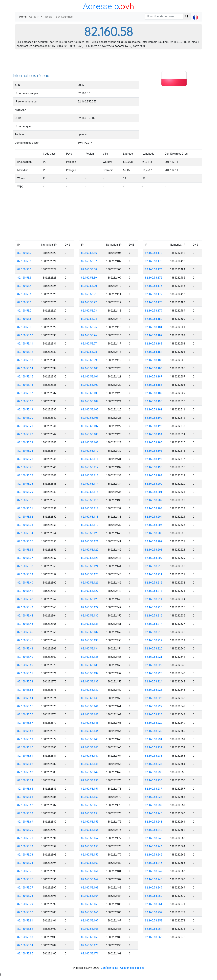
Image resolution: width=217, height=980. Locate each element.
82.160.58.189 (154, 393)
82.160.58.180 (154, 319)
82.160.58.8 (24, 319)
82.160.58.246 (154, 863)
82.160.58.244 (154, 846)
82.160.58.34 (25, 533)
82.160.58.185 (154, 360)
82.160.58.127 (90, 591)
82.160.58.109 (90, 442)
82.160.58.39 (25, 574)
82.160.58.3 (24, 278)
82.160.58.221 (154, 657)
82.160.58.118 (90, 517)
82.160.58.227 (154, 706)
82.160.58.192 (154, 418)
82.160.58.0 (24, 253)
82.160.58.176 (154, 286)
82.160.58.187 (154, 377)
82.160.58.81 (25, 921)
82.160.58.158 (90, 846)
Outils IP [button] (35, 17)
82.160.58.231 (154, 739)
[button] (196, 15)
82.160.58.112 (90, 467)
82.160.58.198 (154, 467)
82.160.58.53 (25, 690)
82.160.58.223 (154, 673)
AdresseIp (101, 6)
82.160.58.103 (90, 393)
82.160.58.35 (25, 541)
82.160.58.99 (89, 360)
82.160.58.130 (90, 616)
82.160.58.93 (89, 311)
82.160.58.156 (90, 830)
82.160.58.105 (90, 410)
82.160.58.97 (89, 344)
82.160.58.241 (154, 822)
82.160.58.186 (154, 368)
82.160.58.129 (90, 607)
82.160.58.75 (25, 871)
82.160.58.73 (25, 855)
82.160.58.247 (154, 871)
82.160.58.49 (25, 657)
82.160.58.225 (154, 690)
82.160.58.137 (90, 673)
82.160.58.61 (25, 756)
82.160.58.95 (89, 327)
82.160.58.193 (154, 426)
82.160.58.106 (90, 418)
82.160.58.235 (154, 772)
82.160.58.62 (25, 764)
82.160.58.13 (25, 360)
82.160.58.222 (154, 665)
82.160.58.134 (90, 649)
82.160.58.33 (25, 525)
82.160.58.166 (90, 912)
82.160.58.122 (90, 550)
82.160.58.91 (89, 294)
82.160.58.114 (90, 484)
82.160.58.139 (90, 690)
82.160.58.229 (154, 723)
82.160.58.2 (24, 269)
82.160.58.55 (25, 706)
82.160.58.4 (24, 286)
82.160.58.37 (25, 558)
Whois (48, 17)
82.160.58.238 (154, 797)
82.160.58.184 (154, 352)
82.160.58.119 (90, 525)
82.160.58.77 (25, 888)
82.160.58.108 (90, 434)
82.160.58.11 (25, 344)
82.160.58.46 (25, 632)
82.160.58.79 (25, 904)
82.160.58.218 (154, 632)
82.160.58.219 (154, 640)
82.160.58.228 (154, 714)
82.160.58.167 (90, 921)
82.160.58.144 (90, 731)
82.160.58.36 (25, 550)
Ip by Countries (64, 17)
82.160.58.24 (25, 451)
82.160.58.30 (25, 500)
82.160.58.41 (25, 591)
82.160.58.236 (154, 780)
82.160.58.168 (90, 929)
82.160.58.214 (154, 599)
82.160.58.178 (154, 302)
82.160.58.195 (154, 442)
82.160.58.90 (89, 286)
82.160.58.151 (90, 789)
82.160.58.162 (90, 879)
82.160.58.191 (154, 410)
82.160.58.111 (90, 459)
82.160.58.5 (24, 294)
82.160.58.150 (90, 780)
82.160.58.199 (154, 475)
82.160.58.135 (90, 657)
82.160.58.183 (154, 344)
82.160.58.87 (89, 261)
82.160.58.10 (25, 335)
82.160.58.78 (25, 896)
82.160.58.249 (154, 888)
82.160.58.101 (90, 377)
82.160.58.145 (90, 739)
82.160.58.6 (24, 302)
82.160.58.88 (89, 269)
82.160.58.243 (154, 838)
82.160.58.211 (154, 574)
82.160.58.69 (25, 822)
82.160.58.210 (154, 566)
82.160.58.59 (25, 739)
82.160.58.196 (154, 451)
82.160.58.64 (25, 780)
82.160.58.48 (25, 649)
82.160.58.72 (25, 846)
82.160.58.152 (90, 797)
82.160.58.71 (25, 838)
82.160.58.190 (154, 401)
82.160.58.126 (90, 583)
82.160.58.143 (90, 723)
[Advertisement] (108, 62)
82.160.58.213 (154, 591)
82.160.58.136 (90, 665)
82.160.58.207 (154, 541)
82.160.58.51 (25, 673)
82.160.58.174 (154, 269)
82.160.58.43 (25, 607)
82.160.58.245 (154, 855)
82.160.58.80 (25, 912)
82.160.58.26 (25, 467)
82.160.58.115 (90, 492)
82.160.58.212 (154, 583)
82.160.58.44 (25, 616)
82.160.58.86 (89, 253)
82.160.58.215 (154, 607)
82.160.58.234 (154, 764)
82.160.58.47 (25, 640)
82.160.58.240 (154, 813)
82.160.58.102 (90, 385)
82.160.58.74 (25, 863)
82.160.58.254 (154, 929)
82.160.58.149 (90, 772)
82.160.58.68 (25, 813)
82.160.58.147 (90, 756)
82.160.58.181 (154, 327)
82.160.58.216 (154, 616)
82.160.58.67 (25, 805)
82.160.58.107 (90, 426)
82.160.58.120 (90, 533)
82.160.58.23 (25, 442)
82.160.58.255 (154, 937)
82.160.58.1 (24, 261)
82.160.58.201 (154, 492)
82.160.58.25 (25, 459)
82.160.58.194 (154, 434)
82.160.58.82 (25, 929)
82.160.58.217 (154, 624)
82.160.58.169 (90, 937)
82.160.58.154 (90, 813)
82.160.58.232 (154, 747)
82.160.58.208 (154, 550)
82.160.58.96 (89, 335)
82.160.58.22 (25, 434)
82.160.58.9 (24, 327)
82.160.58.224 (154, 682)
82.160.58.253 (154, 921)
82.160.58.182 (154, 335)
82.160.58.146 (90, 747)
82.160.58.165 (90, 904)
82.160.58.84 (25, 945)
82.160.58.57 (25, 723)
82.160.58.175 (154, 278)
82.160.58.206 (154, 533)
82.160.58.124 (90, 566)
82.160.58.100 (90, 368)
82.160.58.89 (89, 278)
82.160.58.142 (90, 714)
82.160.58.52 (25, 682)
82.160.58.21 (25, 426)
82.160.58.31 (25, 508)
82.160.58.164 (90, 896)
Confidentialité (109, 968)
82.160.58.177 (154, 294)
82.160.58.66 (25, 797)
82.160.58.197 (154, 459)
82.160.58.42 (25, 599)
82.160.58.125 (90, 574)
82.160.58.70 (25, 830)
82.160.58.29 (25, 492)
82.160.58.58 (25, 731)
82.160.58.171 (90, 954)
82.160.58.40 (25, 583)
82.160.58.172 (154, 253)
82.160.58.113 (90, 475)
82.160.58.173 (154, 261)
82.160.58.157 (90, 838)
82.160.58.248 (154, 879)
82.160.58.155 (90, 822)
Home (24, 17)
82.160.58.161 (90, 871)
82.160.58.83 (25, 937)
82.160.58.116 (90, 500)
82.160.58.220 (154, 649)
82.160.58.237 (154, 789)
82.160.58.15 (25, 377)
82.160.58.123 (90, 558)
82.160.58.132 (90, 632)
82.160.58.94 (89, 319)
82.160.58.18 (25, 401)
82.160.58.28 (25, 484)
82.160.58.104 (90, 401)
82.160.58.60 (25, 747)
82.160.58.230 (154, 731)
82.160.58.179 (154, 311)
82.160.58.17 (25, 393)
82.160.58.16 (25, 385)
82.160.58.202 (154, 500)
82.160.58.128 (90, 599)
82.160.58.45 (25, 624)
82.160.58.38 (25, 566)
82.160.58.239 (154, 805)
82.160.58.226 (154, 698)
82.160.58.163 (90, 888)
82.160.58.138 (90, 682)
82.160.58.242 (154, 830)
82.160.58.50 (25, 665)
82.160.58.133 (90, 640)
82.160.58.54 (25, 698)
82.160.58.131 (90, 624)
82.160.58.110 (90, 451)
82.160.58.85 (25, 954)
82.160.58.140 (90, 698)
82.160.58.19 (25, 410)
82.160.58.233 (154, 756)
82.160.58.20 (25, 418)
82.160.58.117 (90, 508)
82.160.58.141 (90, 706)
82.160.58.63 (25, 772)
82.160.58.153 (90, 805)
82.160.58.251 (154, 904)
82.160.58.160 (90, 863)
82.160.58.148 (90, 764)
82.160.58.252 (154, 912)
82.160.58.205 (154, 525)
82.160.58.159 (90, 855)
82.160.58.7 (24, 311)
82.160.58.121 (90, 541)
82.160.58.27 (25, 475)
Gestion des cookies (132, 968)
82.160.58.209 (154, 558)
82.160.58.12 (25, 352)
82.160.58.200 (154, 484)
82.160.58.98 (89, 352)
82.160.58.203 (154, 508)
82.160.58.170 (90, 945)
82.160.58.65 (25, 789)
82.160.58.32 (25, 517)
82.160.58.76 (25, 879)
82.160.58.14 (25, 368)
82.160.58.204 (154, 517)
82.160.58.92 (89, 302)
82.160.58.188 (154, 385)
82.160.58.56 (25, 714)
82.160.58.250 (154, 896)
